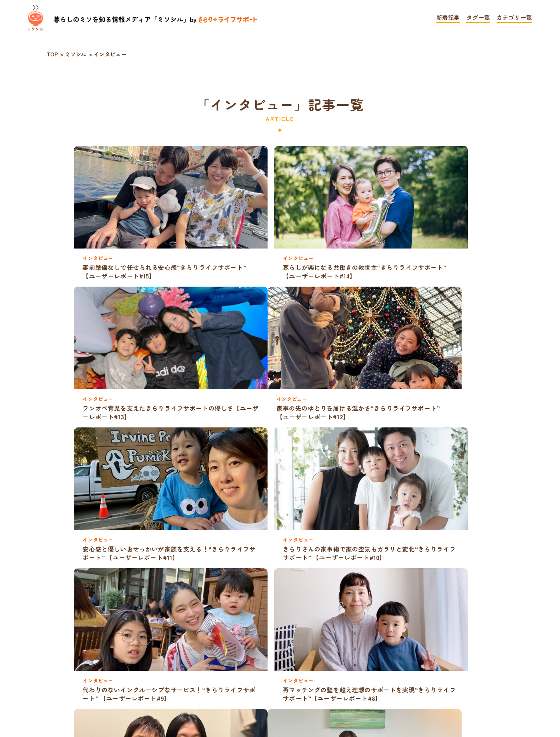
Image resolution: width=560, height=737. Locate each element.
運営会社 (385, 694)
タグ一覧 (478, 18)
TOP (168, 694)
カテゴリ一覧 (514, 18)
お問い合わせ (323, 694)
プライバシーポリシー (237, 694)
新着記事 (448, 18)
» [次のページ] (297, 670)
